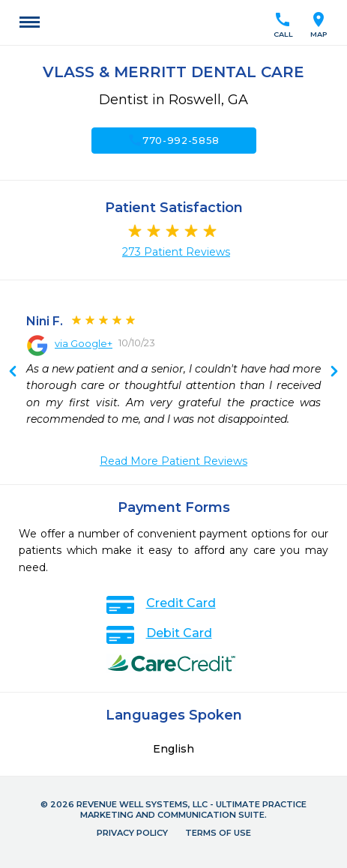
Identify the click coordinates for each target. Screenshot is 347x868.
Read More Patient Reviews (173, 461)
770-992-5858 (173, 140)
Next (13, 373)
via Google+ (84, 343)
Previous (334, 373)
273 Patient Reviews (176, 252)
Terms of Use (218, 833)
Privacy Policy (132, 833)
